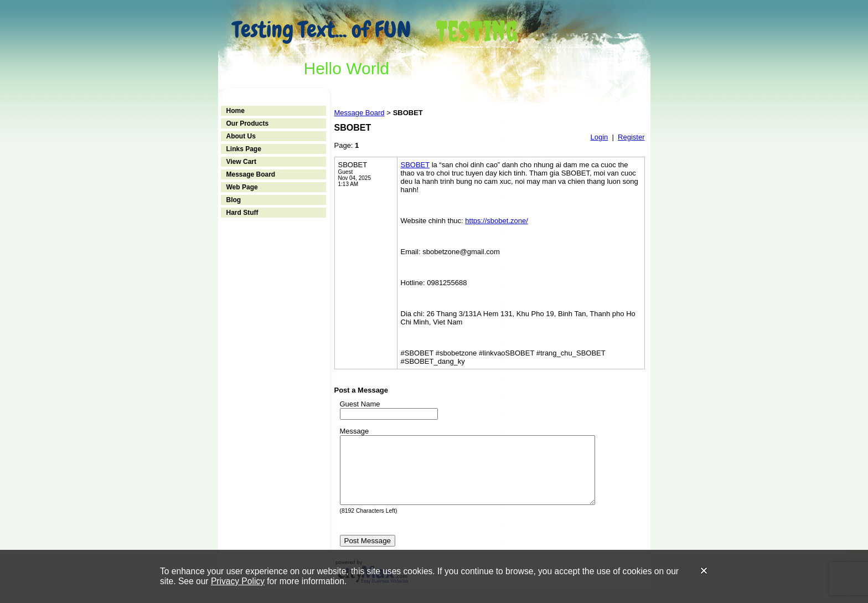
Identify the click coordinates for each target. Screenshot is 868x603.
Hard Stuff (242, 213)
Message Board (251, 174)
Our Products (248, 123)
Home (236, 111)
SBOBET (415, 165)
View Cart (241, 162)
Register (631, 137)
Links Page (244, 149)
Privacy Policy (238, 581)
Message (355, 431)
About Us (241, 136)
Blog (234, 200)
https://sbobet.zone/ (496, 221)
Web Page (242, 187)
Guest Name (360, 404)
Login (599, 137)
